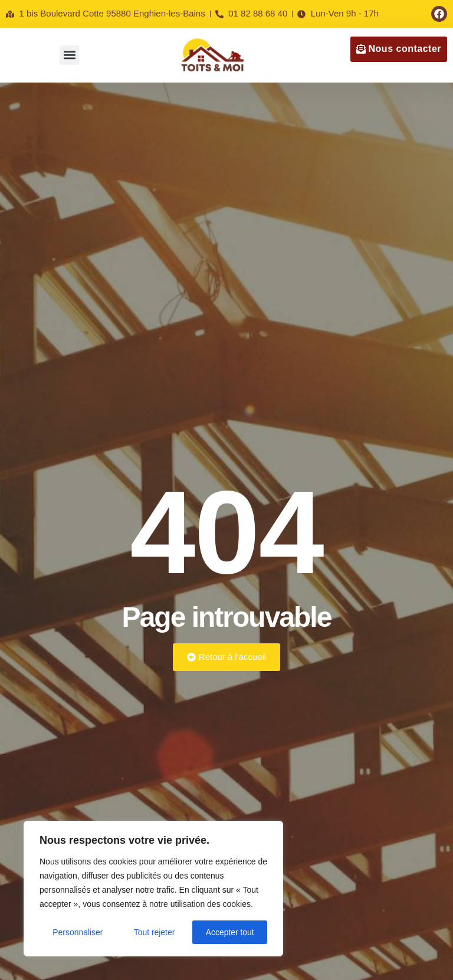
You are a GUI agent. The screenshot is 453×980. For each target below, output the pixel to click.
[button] (69, 55)
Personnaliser (78, 932)
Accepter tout (230, 932)
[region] (153, 889)
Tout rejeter (155, 932)
